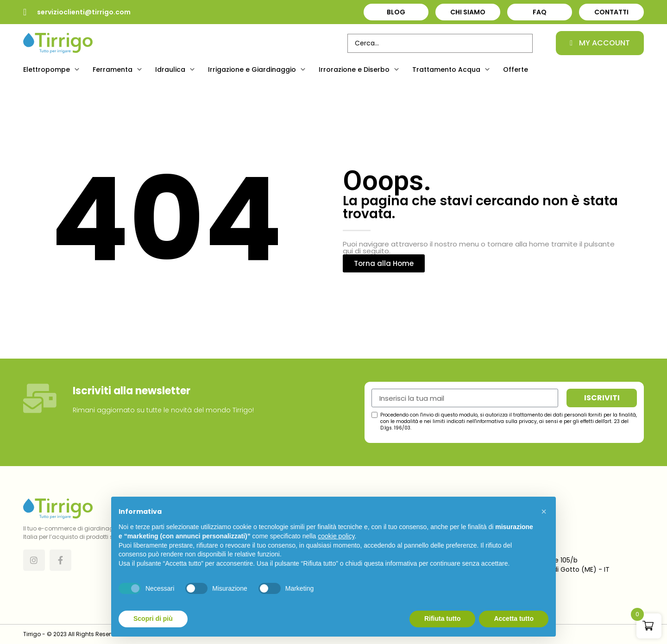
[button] (52, 69)
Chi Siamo (468, 12)
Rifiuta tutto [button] (443, 619)
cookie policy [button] (336, 536)
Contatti (611, 12)
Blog (396, 12)
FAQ (540, 12)
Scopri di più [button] (153, 619)
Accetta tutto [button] (514, 619)
